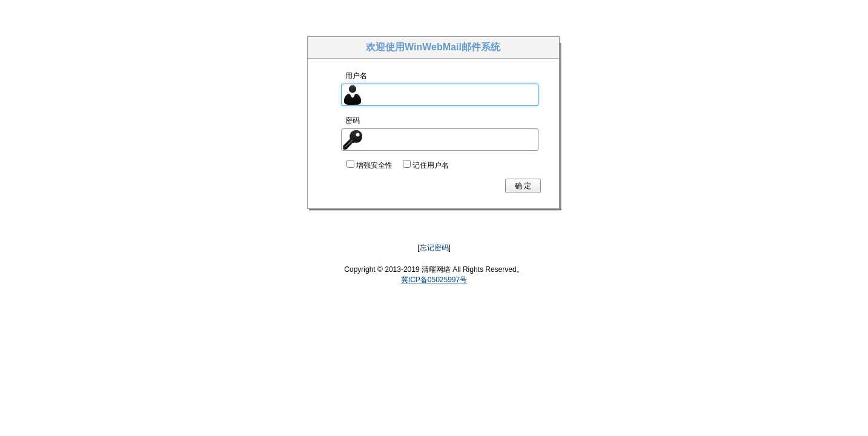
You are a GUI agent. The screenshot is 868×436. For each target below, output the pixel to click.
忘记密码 (434, 248)
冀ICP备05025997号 (434, 280)
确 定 (523, 186)
